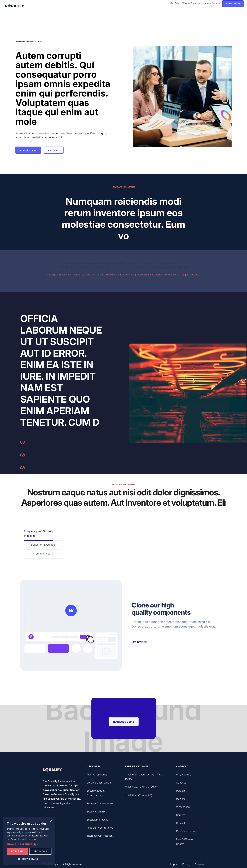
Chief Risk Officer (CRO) (139, 795)
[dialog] (29, 841)
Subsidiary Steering (98, 820)
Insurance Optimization (100, 836)
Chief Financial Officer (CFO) (141, 787)
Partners (195, 3)
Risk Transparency (97, 774)
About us (181, 783)
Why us (186, 3)
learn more (54, 150)
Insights (180, 799)
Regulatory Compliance (100, 828)
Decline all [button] (40, 851)
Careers (181, 815)
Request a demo (233, 4)
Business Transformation (100, 803)
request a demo (28, 150)
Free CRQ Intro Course (184, 841)
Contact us (182, 823)
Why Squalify (184, 774)
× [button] (51, 821)
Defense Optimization (99, 783)
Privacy (187, 864)
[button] (176, 4)
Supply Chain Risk (97, 812)
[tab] (43, 534)
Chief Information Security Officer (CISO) (144, 777)
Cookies (199, 864)
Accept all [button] (17, 851)
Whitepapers (183, 807)
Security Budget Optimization (96, 793)
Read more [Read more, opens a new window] (31, 839)
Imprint (174, 864)
